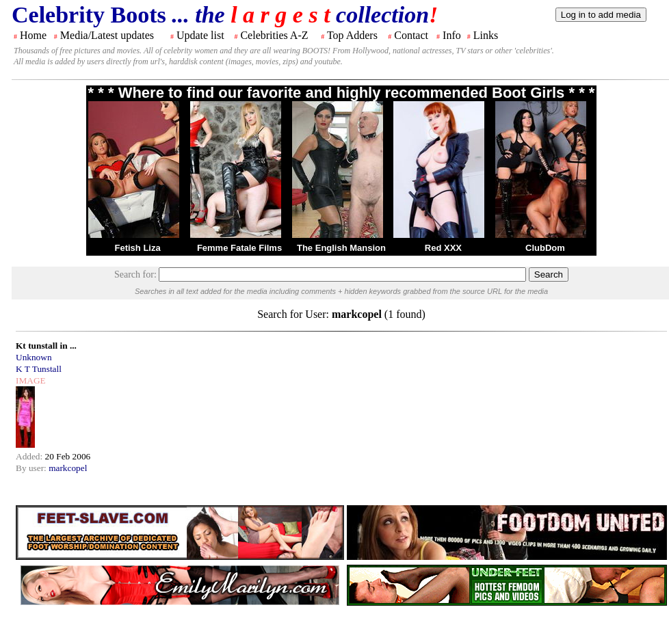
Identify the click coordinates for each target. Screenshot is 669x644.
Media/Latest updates (107, 35)
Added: (30, 456)
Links (486, 35)
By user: (32, 468)
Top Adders (352, 35)
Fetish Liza (137, 248)
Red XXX (443, 248)
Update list (200, 35)
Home (33, 35)
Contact (411, 35)
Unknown (34, 357)
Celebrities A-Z (274, 35)
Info (452, 35)
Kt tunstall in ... (46, 346)
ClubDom (545, 248)
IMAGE (31, 380)
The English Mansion (341, 248)
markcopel (68, 468)
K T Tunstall (39, 369)
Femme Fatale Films (239, 248)
